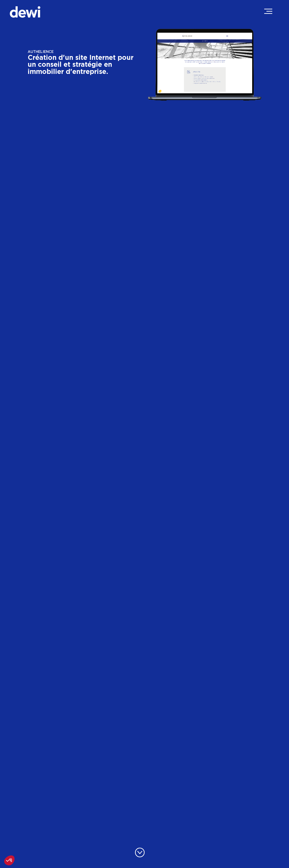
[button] (9, 860)
